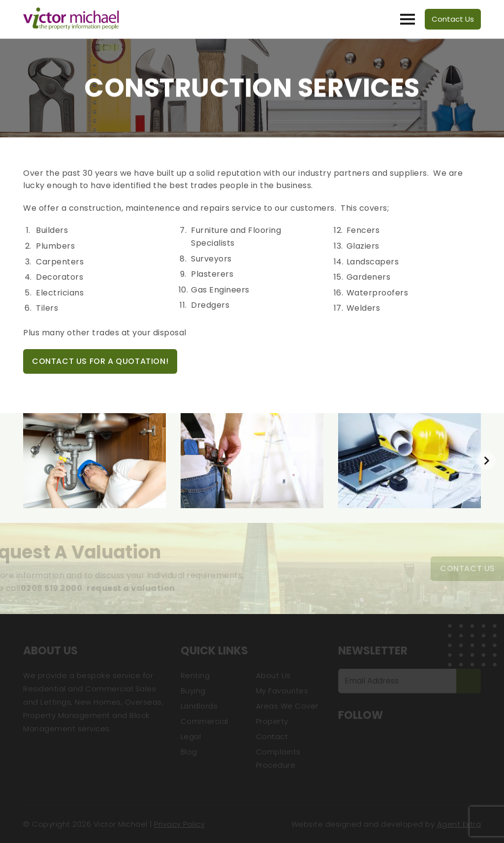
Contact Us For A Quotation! (100, 361)
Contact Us (453, 19)
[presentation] (486, 460)
